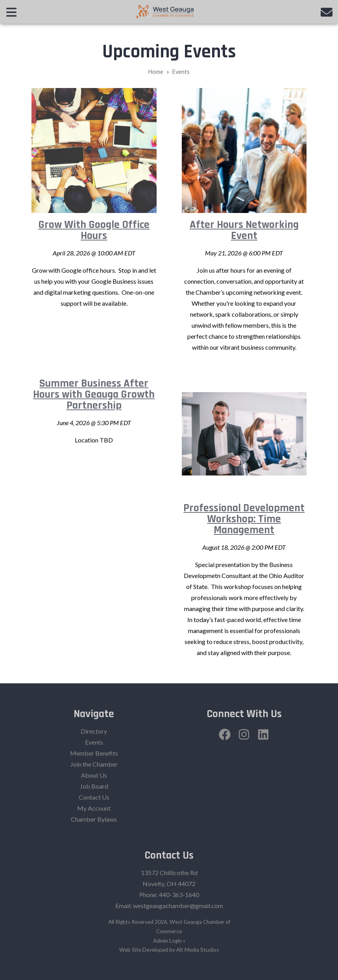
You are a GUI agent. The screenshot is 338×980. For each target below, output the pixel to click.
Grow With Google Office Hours (94, 230)
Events (181, 72)
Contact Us (94, 797)
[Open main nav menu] (11, 12)
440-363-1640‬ (179, 895)
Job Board (94, 786)
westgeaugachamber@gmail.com (178, 906)
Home (156, 72)
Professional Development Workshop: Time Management (244, 519)
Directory (94, 731)
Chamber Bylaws (94, 819)
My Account (94, 808)
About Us (94, 775)
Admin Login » (169, 941)
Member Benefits (94, 753)
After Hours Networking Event (244, 230)
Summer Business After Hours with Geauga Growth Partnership (94, 395)
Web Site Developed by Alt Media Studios (169, 950)
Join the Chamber (94, 764)
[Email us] (327, 12)
